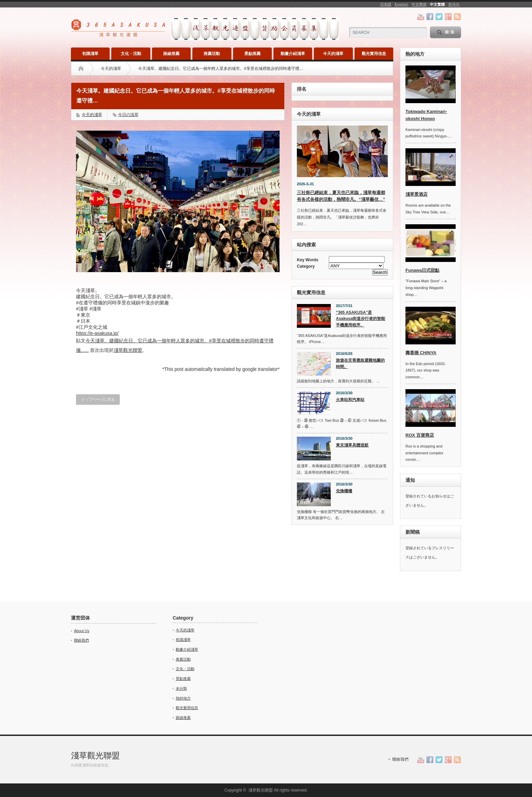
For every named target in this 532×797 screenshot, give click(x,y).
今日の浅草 (128, 115)
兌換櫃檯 (344, 491)
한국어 (454, 4)
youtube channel (421, 17)
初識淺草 (90, 54)
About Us (82, 631)
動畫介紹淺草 (293, 54)
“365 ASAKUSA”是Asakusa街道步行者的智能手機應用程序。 (360, 319)
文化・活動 (131, 54)
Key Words (308, 260)
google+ (448, 17)
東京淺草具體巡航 (352, 445)
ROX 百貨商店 (420, 435)
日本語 (386, 4)
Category (306, 266)
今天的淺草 (333, 54)
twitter (439, 17)
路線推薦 (171, 54)
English (401, 4)
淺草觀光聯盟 (128, 350)
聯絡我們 (81, 640)
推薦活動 (212, 54)
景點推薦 (252, 54)
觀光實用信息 (374, 54)
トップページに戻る (98, 399)
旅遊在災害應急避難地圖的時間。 (360, 364)
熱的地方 (183, 698)
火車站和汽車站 (350, 400)
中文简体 (419, 4)
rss (457, 17)
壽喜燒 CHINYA (421, 353)
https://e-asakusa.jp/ (97, 333)
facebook (430, 17)
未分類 (181, 688)
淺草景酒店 (416, 194)
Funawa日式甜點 (422, 270)
